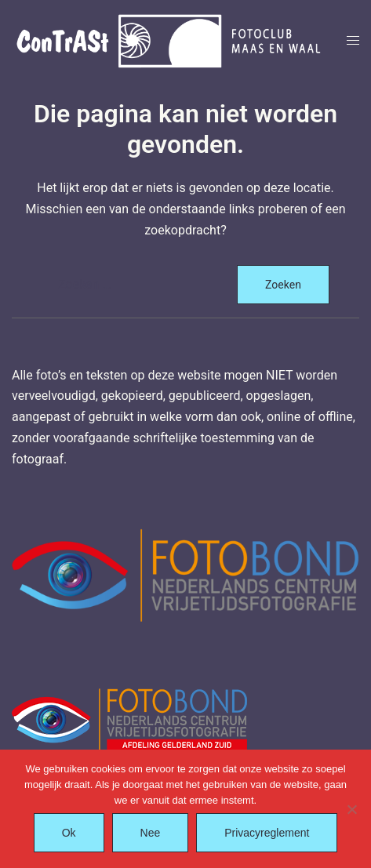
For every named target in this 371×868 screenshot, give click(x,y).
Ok (69, 833)
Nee (151, 833)
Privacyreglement (267, 833)
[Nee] (351, 809)
